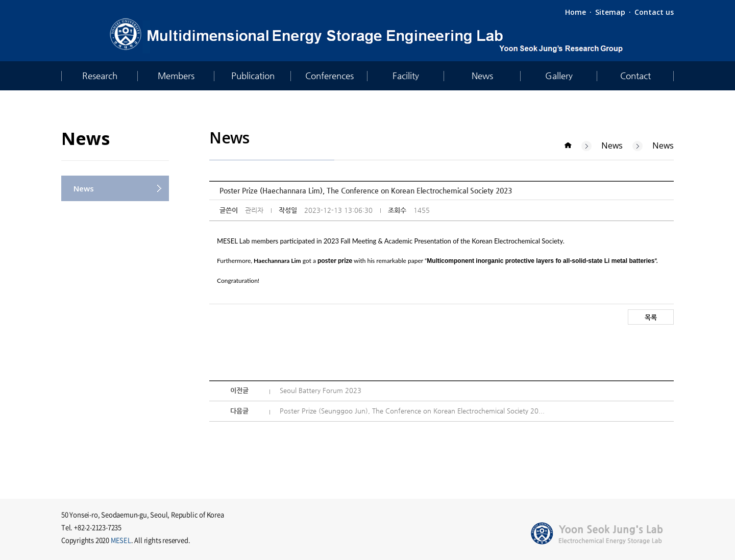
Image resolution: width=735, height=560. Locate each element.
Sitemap (610, 12)
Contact (635, 76)
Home (575, 12)
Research (100, 76)
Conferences (329, 76)
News (482, 76)
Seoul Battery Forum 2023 (321, 390)
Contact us (654, 12)
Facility (406, 76)
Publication (253, 76)
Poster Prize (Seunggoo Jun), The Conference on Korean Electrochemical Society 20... (412, 411)
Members (176, 76)
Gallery (559, 76)
